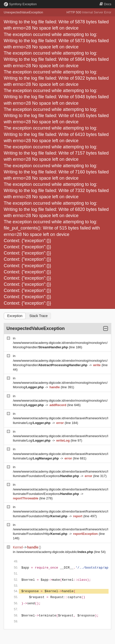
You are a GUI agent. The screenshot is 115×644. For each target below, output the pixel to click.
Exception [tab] (15, 316)
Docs (105, 4)
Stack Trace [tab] (38, 316)
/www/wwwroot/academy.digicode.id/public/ (55, 552)
